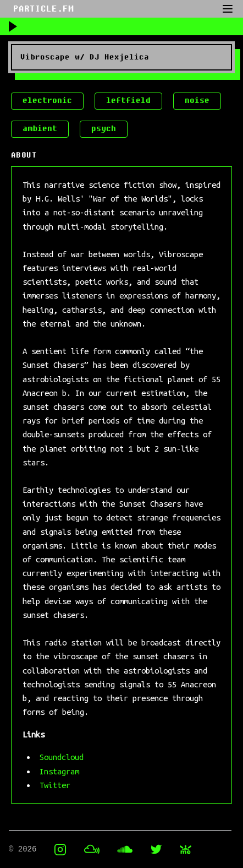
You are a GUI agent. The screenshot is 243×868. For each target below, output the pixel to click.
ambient (40, 129)
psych (104, 129)
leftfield (128, 101)
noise (197, 101)
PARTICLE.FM (43, 9)
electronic (47, 101)
